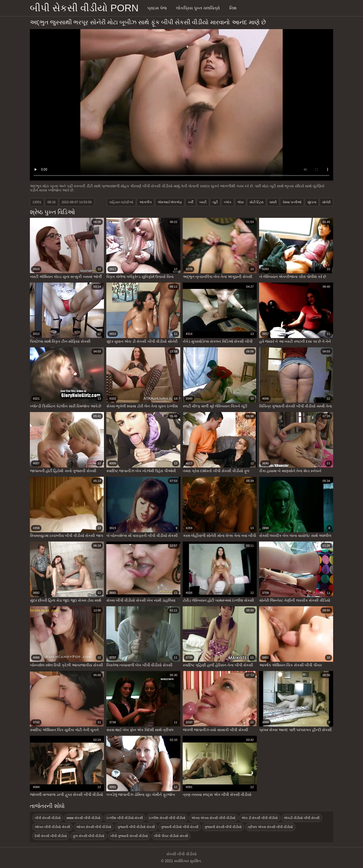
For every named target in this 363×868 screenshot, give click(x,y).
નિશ (233, 8)
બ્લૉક (228, 202)
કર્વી (191, 202)
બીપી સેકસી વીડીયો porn (84, 8)
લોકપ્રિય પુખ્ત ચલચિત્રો (198, 8)
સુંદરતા (312, 202)
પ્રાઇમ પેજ (157, 8)
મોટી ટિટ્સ (257, 202)
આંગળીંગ (146, 202)
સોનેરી (326, 202)
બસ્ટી (203, 202)
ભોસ (241, 202)
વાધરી (273, 202)
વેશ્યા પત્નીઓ (292, 202)
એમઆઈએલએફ (170, 202)
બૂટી (215, 202)
